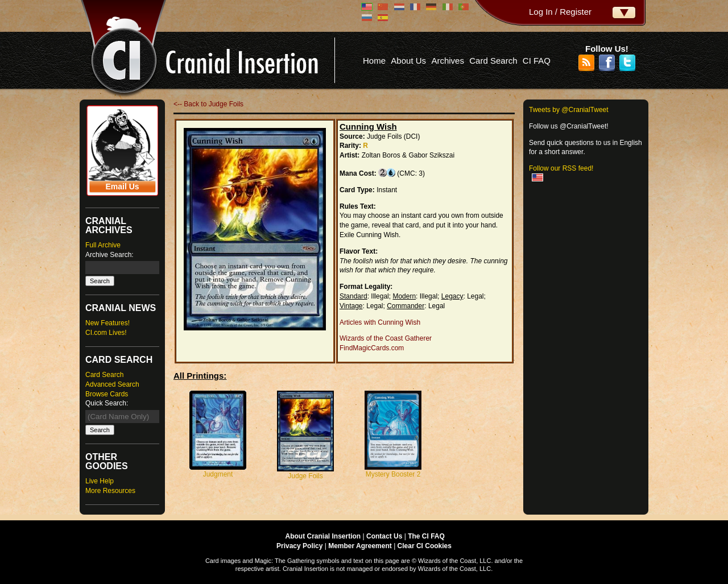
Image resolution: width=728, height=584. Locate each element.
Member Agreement (360, 546)
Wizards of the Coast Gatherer (386, 338)
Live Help (100, 481)
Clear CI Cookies (425, 546)
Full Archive (103, 245)
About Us (408, 61)
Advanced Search (112, 384)
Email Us (122, 187)
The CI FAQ (426, 536)
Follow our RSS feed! (561, 168)
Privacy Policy (299, 546)
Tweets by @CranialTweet (569, 110)
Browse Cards (107, 394)
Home (374, 61)
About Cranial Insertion (323, 536)
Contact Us (384, 536)
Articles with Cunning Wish (380, 322)
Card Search (493, 61)
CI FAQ (537, 61)
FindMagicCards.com (372, 348)
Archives (448, 61)
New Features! (107, 323)
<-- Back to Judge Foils (208, 104)
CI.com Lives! (106, 333)
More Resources (110, 491)
